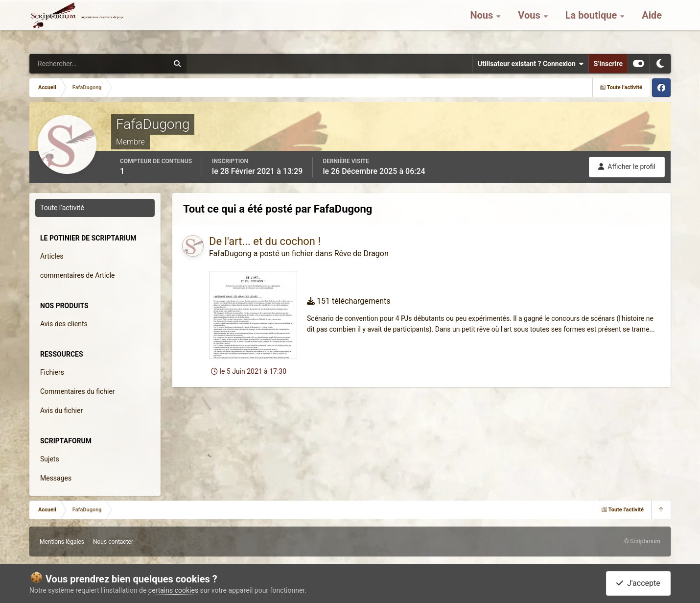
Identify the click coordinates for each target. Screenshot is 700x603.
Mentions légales (62, 542)
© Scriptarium (642, 541)
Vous (530, 24)
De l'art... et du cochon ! (265, 241)
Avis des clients (64, 324)
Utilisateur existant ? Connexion (531, 64)
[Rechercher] (72, 64)
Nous (483, 24)
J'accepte (638, 583)
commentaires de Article (78, 275)
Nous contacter (113, 542)
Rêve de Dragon (362, 253)
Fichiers (52, 372)
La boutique (593, 24)
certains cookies (173, 590)
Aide (652, 24)
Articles (52, 256)
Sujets (50, 459)
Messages (56, 478)
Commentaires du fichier (78, 391)
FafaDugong (230, 253)
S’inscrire (608, 64)
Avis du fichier (61, 410)
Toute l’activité (62, 208)
